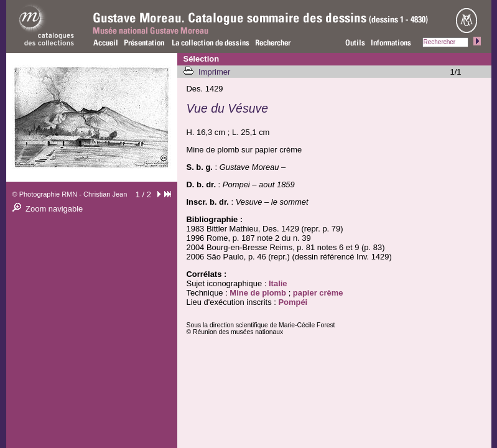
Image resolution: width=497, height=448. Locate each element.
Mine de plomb (258, 293)
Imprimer (216, 72)
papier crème (318, 293)
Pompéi (293, 302)
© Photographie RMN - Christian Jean (70, 194)
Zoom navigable (54, 209)
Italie (278, 283)
